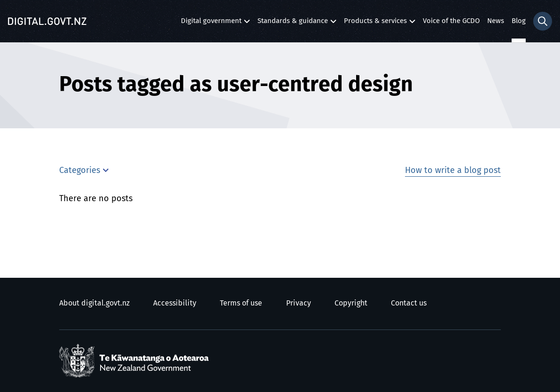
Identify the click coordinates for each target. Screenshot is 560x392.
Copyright (351, 303)
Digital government (211, 23)
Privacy (299, 303)
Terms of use (241, 303)
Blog (519, 21)
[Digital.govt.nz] (47, 21)
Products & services (375, 23)
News (496, 21)
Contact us (409, 303)
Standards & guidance (293, 23)
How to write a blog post (453, 171)
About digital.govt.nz (94, 303)
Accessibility (175, 303)
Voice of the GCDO (451, 21)
